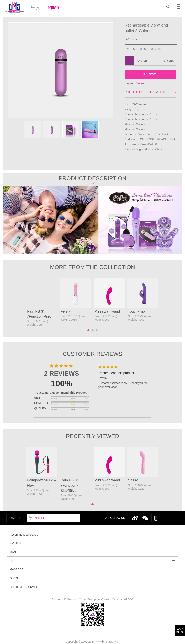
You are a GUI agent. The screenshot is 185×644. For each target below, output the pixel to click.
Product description (92, 180)
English (51, 7)
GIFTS (92, 578)
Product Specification (150, 92)
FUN (92, 561)
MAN (92, 552)
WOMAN (92, 543)
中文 (36, 7)
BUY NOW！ (150, 74)
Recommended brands (92, 534)
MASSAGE (92, 569)
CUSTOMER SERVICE (92, 587)
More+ (140, 83)
